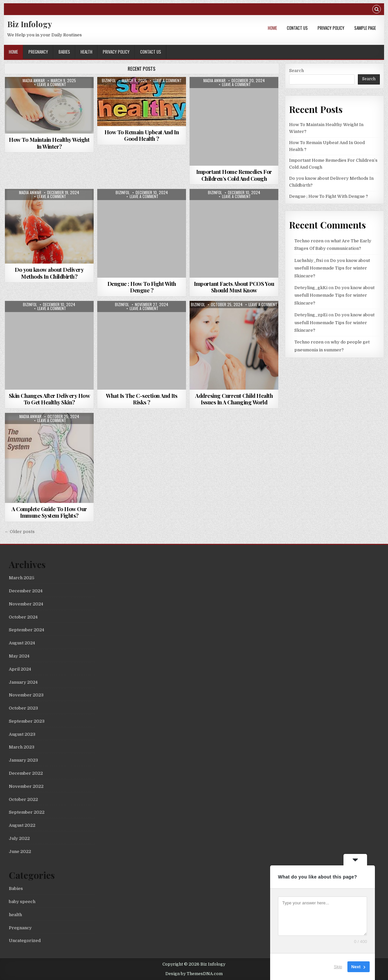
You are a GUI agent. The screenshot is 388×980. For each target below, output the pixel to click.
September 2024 (27, 630)
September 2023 (27, 721)
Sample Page (365, 28)
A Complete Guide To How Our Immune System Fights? (49, 512)
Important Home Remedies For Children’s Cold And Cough (234, 175)
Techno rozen (309, 241)
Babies (64, 52)
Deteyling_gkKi (311, 288)
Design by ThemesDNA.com (194, 974)
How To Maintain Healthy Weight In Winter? (49, 143)
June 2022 (20, 851)
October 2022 (23, 799)
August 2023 (22, 734)
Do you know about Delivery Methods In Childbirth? (49, 273)
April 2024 (20, 669)
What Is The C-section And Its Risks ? (142, 399)
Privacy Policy (331, 28)
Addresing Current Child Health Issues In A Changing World (234, 399)
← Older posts (20, 532)
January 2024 (23, 682)
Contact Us (297, 28)
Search (296, 71)
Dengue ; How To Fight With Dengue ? (142, 287)
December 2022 (26, 773)
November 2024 (26, 604)
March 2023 (22, 747)
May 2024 (19, 656)
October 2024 (23, 617)
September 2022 (27, 812)
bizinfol (109, 81)
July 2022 (19, 838)
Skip (338, 967)
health (86, 52)
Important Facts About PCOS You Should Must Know (234, 287)
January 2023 (23, 760)
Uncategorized (25, 941)
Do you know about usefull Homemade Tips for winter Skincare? (332, 268)
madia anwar (34, 81)
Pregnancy (38, 52)
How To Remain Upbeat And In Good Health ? (142, 135)
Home (272, 28)
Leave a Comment (52, 84)
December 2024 (26, 591)
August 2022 (22, 825)
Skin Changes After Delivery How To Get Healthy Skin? (49, 399)
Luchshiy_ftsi (309, 260)
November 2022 (26, 786)
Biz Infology (30, 24)
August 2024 (22, 643)
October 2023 (23, 708)
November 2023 (26, 695)
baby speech (22, 902)
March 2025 (22, 578)
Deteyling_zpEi (311, 315)
